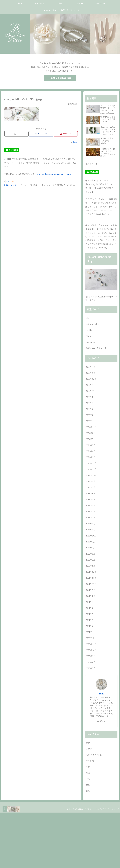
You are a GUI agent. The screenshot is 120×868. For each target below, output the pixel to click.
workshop (91, 342)
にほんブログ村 (11, 185)
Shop (88, 336)
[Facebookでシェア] (41, 134)
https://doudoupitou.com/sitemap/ (54, 174)
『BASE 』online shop (60, 78)
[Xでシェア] (16, 134)
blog (88, 318)
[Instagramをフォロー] (101, 721)
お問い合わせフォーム (96, 348)
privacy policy (93, 324)
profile (89, 330)
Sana (101, 694)
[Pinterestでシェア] (66, 134)
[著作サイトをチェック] (98, 721)
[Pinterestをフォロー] (105, 721)
